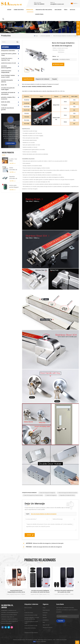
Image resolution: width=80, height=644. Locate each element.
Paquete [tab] (54, 79)
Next (78, 582)
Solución (45, 618)
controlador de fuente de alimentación (8, 93)
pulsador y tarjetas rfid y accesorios (8, 98)
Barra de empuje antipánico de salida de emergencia (44, 514)
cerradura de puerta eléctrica (7, 81)
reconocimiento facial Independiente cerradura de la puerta (40, 591)
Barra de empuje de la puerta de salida (33, 495)
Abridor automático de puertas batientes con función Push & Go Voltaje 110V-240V (14, 169)
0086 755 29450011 (39, 4)
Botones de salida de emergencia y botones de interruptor (48, 543)
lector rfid (4, 85)
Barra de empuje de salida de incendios (67, 493)
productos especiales (45, 36)
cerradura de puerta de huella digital (8, 89)
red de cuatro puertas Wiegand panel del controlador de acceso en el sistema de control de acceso (14, 186)
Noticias (72, 10)
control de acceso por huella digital (31, 622)
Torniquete (4, 105)
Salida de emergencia (51, 495)
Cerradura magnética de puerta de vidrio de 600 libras (32, 618)
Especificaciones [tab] (28, 79)
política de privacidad (61, 640)
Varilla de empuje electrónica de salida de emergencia (47, 547)
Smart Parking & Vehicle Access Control (8, 76)
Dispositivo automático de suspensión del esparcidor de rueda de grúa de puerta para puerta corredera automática (14, 178)
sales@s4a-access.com (57, 4)
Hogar (9, 10)
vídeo (66, 10)
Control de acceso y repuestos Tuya (7, 59)
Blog (44, 623)
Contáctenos (39, 14)
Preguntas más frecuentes (44, 10)
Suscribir (61, 621)
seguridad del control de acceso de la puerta (16, 591)
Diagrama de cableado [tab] (42, 79)
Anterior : (27, 543)
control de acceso (29, 613)
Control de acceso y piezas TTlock (9, 55)
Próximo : (27, 547)
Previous (2, 582)
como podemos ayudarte (11, 127)
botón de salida (6, 102)
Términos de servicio (48, 627)
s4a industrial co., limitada (7, 606)
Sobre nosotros (19, 10)
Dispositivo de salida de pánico (67, 495)
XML (54, 640)
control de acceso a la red (8, 63)
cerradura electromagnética (6, 67)
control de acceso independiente (6, 72)
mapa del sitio (46, 625)
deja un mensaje (77, 642)
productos (45, 613)
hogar (44, 608)
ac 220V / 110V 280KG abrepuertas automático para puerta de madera (14, 160)
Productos (30, 10)
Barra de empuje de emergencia (47, 493)
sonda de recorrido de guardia (7, 109)
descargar (58, 10)
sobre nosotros (46, 610)
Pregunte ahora (58, 64)
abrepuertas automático (8, 51)
